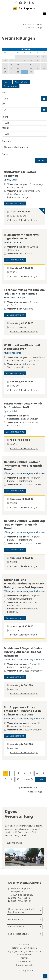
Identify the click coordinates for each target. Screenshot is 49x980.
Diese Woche (21, 82)
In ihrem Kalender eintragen (24, 220)
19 (44, 64)
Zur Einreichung (15, 843)
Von (4, 93)
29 (18, 72)
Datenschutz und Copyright (24, 948)
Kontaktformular (16, 919)
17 (31, 64)
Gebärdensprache (25, 965)
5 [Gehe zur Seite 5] (31, 773)
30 (24, 72)
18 (37, 64)
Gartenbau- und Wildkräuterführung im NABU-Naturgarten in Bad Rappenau (24, 584)
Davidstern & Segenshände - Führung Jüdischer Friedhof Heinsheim (23, 652)
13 (5, 64)
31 (31, 72)
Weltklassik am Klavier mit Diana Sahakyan (22, 347)
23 (24, 68)
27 (5, 72)
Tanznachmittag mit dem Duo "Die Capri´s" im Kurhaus (24, 292)
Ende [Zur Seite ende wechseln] (41, 779)
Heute (7, 82)
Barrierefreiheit (25, 961)
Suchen (41, 160)
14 (12, 64)
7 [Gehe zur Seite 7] (43, 773)
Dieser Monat (11, 86)
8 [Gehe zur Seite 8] (6, 779)
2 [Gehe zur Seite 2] (12, 773)
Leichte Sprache (16, 927)
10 (31, 61)
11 (37, 61)
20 (5, 68)
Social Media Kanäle (18, 934)
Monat (5, 128)
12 (44, 61)
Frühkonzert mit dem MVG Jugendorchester (21, 237)
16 (24, 64)
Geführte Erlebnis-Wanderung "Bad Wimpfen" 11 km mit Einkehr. (24, 525)
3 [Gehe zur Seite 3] (18, 773)
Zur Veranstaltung (15, 203)
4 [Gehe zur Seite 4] (24, 773)
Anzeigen (7, 141)
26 (44, 68)
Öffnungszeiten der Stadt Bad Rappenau (21, 911)
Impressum (24, 944)
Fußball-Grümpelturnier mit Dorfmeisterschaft (23, 405)
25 (37, 68)
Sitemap (25, 958)
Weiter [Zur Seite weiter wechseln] (27, 779)
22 (18, 68)
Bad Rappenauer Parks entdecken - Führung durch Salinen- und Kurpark (22, 711)
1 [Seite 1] (6, 773)
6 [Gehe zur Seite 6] (37, 773)
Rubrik (5, 117)
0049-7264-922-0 (21, 898)
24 (31, 68)
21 (12, 68)
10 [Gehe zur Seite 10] (18, 779)
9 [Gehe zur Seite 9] (12, 779)
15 (18, 64)
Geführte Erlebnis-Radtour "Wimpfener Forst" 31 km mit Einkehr (23, 466)
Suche (5, 154)
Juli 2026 (24, 49)
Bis (3, 104)
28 (12, 72)
